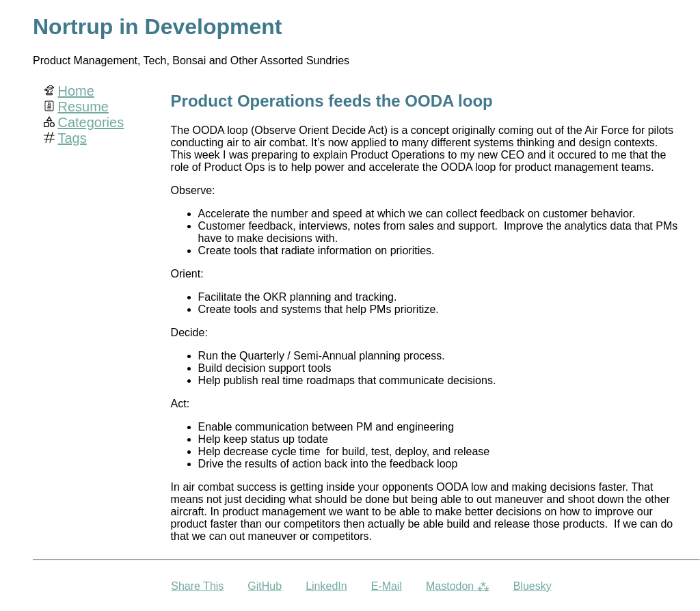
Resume (83, 107)
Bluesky (533, 586)
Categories (91, 122)
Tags (72, 138)
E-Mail (387, 586)
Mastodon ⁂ (458, 586)
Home (76, 91)
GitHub (265, 586)
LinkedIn (326, 586)
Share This (197, 586)
